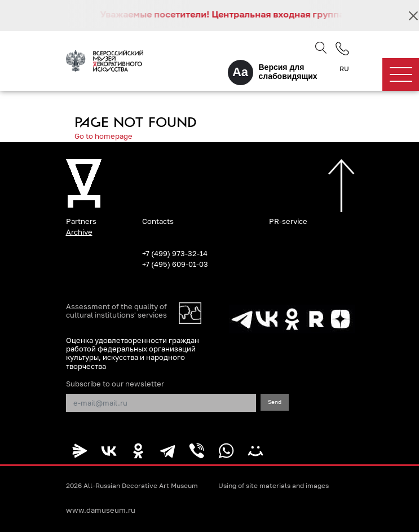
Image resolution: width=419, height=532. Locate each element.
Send (275, 402)
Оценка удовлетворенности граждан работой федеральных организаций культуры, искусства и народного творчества (133, 353)
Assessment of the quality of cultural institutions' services (116, 311)
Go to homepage (103, 136)
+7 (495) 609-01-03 (175, 264)
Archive (79, 232)
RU (344, 69)
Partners (81, 221)
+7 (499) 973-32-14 (175, 253)
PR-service (288, 221)
